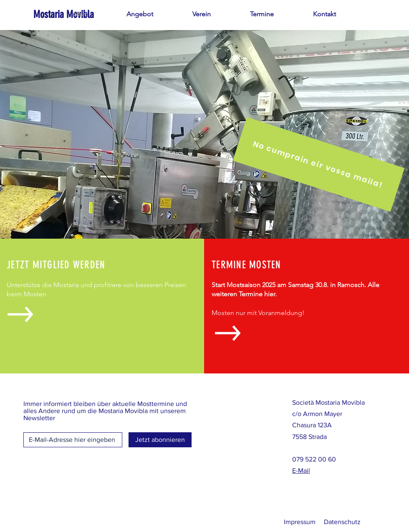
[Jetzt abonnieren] (160, 440)
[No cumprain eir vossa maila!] (319, 164)
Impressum (300, 522)
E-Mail (301, 470)
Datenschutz (342, 522)
